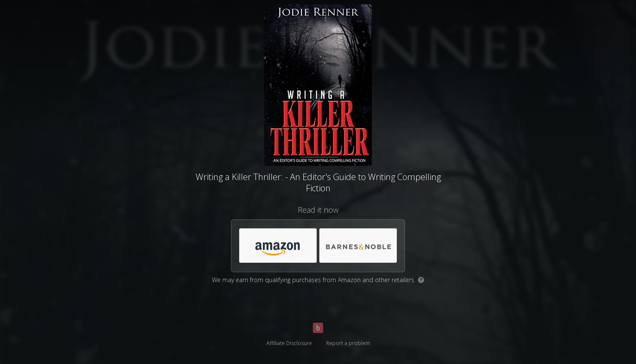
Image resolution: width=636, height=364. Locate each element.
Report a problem (348, 343)
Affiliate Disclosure (289, 343)
